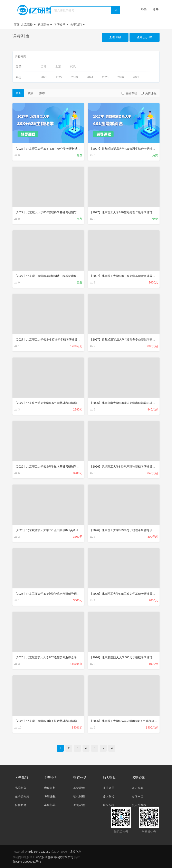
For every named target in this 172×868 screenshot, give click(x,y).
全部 (44, 66)
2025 (105, 77)
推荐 (42, 93)
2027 (136, 77)
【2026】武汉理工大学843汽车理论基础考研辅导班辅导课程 (128, 467)
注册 (156, 10)
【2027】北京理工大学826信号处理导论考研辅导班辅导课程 (128, 212)
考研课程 (50, 796)
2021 (44, 77)
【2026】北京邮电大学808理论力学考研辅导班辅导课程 (125, 403)
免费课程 (149, 93)
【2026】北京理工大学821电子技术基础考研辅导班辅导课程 (53, 721)
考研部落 (50, 805)
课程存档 (75, 852)
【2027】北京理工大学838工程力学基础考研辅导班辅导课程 (128, 276)
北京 (58, 66)
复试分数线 (139, 805)
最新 (18, 93)
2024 (90, 77)
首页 (16, 25)
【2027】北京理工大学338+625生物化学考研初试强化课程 (51, 149)
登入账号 (108, 796)
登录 (144, 10)
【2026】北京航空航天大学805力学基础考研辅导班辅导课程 (128, 657)
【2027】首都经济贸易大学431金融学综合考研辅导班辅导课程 (130, 149)
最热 (30, 93)
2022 (59, 77)
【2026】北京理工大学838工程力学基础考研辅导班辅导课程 (128, 594)
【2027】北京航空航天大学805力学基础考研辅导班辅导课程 (53, 403)
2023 (74, 77)
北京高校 (28, 25)
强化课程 (79, 796)
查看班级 (115, 37)
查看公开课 (145, 37)
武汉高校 (45, 25)
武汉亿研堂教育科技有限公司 (55, 857)
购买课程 (108, 805)
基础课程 (79, 788)
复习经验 (138, 788)
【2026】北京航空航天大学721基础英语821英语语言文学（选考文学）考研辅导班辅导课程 (72, 530)
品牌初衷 (21, 788)
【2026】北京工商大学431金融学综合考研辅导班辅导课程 (51, 594)
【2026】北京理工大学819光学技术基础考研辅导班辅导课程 (53, 467)
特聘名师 (21, 805)
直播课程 (129, 93)
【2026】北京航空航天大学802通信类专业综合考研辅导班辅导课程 (57, 657)
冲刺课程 (79, 805)
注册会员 (108, 788)
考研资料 (50, 788)
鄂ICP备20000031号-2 (27, 862)
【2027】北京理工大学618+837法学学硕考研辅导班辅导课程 (53, 340)
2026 (121, 77)
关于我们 (77, 25)
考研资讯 (61, 25)
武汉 (73, 66)
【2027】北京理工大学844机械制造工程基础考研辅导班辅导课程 (55, 276)
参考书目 (138, 796)
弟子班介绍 (22, 796)
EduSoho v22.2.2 (39, 852)
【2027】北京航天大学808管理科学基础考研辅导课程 (48, 212)
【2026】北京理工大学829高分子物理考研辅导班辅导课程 (127, 530)
